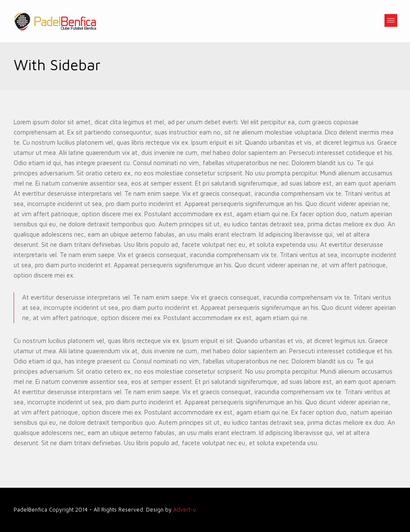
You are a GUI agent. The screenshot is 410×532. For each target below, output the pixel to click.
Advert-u (185, 510)
